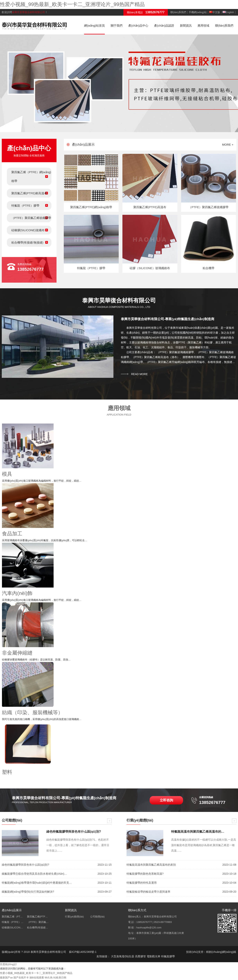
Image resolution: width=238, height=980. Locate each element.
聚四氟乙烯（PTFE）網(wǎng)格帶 (31, 176)
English (228, 12)
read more (140, 374)
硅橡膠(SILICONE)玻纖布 (28, 230)
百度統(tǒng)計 (9, 964)
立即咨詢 (166, 800)
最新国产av (6, 978)
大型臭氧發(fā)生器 (123, 956)
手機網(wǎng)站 (198, 12)
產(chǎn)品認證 (164, 26)
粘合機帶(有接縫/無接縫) (27, 242)
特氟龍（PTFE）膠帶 (25, 206)
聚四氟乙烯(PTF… (37, 917)
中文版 (215, 12)
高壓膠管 (140, 956)
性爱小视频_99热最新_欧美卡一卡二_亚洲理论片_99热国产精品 (72, 4)
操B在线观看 (37, 978)
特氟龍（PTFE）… (13, 922)
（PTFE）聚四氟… (38, 922)
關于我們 (117, 26)
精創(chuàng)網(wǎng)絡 (221, 952)
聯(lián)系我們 (178, 12)
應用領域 (203, 26)
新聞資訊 (186, 26)
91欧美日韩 (60, 978)
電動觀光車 (154, 956)
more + (228, 145)
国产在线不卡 (21, 978)
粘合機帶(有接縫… (38, 928)
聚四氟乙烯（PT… (12, 917)
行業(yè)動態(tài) (74, 917)
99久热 (48, 978)
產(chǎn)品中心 (138, 26)
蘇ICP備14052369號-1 (83, 952)
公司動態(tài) (97, 917)
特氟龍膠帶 (168, 956)
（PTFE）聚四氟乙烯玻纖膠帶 (31, 218)
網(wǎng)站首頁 (94, 26)
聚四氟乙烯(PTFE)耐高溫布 (29, 193)
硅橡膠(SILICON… (12, 928)
